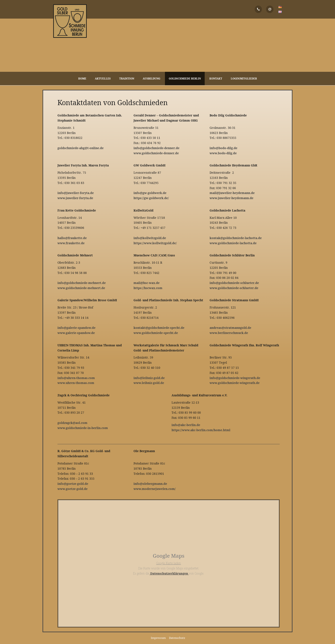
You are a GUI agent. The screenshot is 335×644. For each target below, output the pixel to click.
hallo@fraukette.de (72, 238)
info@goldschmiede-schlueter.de (234, 283)
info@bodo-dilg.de (223, 148)
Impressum (158, 638)
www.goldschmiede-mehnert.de (81, 288)
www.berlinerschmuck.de (229, 333)
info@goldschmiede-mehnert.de (82, 283)
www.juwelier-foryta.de (75, 198)
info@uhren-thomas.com (76, 378)
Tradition (127, 79)
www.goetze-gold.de (73, 489)
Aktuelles (103, 79)
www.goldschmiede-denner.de (156, 153)
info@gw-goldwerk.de (150, 193)
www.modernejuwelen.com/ (155, 489)
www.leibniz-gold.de (149, 383)
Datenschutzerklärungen (169, 573)
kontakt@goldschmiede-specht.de (159, 328)
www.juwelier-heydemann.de (231, 198)
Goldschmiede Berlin (185, 79)
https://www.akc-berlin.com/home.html (201, 430)
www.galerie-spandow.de (76, 333)
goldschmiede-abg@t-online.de (81, 148)
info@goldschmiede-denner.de (156, 148)
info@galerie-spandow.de (76, 328)
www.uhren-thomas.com (76, 383)
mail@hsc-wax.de (147, 283)
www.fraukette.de (71, 243)
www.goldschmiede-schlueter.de (234, 288)
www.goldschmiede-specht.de (156, 333)
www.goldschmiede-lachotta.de (233, 243)
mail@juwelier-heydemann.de (232, 193)
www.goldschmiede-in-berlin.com (83, 428)
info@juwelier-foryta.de (76, 193)
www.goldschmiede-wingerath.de (235, 383)
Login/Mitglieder (244, 79)
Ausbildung (151, 79)
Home (82, 79)
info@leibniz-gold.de (149, 378)
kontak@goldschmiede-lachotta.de (236, 238)
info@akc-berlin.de (186, 425)
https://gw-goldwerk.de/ (151, 198)
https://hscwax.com (148, 288)
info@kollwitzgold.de (150, 238)
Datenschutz (177, 638)
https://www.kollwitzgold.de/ (155, 243)
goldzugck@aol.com (72, 423)
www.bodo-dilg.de (223, 153)
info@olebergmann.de (150, 484)
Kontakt (216, 79)
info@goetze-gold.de (73, 484)
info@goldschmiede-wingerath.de (235, 378)
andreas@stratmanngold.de (230, 328)
